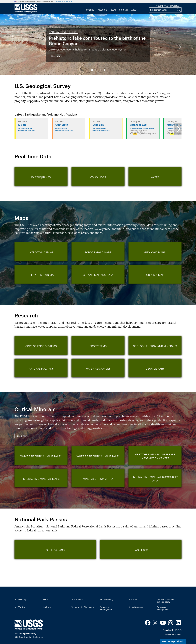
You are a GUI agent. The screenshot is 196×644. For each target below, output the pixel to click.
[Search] (179, 10)
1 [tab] (92, 70)
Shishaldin (98, 125)
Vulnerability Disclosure (83, 607)
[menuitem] (90, 8)
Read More (57, 56)
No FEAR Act (21, 607)
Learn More (22, 436)
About (134, 10)
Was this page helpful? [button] (173, 641)
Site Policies (77, 600)
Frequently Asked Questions (168, 6)
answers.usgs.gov (173, 634)
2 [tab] (96, 70)
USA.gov (47, 607)
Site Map (133, 600)
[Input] (165, 10)
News (113, 10)
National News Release (63, 32)
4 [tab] (104, 70)
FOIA (45, 600)
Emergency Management (163, 609)
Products (102, 10)
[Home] (26, 12)
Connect (124, 10)
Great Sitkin (62, 125)
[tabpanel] (98, 45)
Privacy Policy (107, 600)
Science (90, 10)
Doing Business (136, 607)
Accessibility (20, 600)
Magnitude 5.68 (138, 125)
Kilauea (22, 125)
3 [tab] (100, 70)
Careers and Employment (106, 609)
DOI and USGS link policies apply (166, 601)
